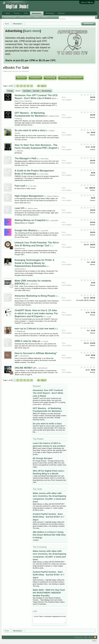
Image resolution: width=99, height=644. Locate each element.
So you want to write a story (30, 130)
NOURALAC (25, 356)
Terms (94, 641)
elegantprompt (20, 248)
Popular (10, 91)
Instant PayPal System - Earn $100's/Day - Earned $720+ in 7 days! (49, 517)
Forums (17, 13)
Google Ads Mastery (26, 230)
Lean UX (19, 208)
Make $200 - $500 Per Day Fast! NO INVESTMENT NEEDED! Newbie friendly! (49, 593)
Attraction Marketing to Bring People (35, 296)
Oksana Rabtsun (53, 196)
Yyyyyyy (45, 341)
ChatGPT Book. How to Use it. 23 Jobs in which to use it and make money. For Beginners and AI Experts (36, 313)
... (51, 17)
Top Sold (36, 91)
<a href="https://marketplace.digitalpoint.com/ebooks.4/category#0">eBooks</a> (49, 619)
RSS (95, 637)
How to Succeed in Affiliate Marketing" (36, 353)
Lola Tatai (33, 186)
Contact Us (78, 637)
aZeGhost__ (35, 284)
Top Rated (27, 91)
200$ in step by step (26, 341)
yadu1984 (55, 220)
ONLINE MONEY (24, 368)
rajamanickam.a (20, 269)
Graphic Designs (25, 17)
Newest (18, 91)
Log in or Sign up (87, 2)
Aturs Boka (45, 159)
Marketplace (37, 13)
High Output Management (29, 196)
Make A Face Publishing (23, 101)
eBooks (37, 17)
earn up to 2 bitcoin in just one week (35, 329)
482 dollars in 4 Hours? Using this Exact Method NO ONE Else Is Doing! (49, 535)
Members (61, 13)
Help (85, 637)
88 (39, 86)
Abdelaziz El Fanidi (21, 299)
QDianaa (20, 151)
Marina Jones (33, 208)
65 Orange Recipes (43, 458)
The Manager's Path (26, 158)
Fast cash (20, 186)
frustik (49, 317)
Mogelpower (21, 331)
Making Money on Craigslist (30, 220)
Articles (45, 17)
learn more (32, 31)
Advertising (50, 13)
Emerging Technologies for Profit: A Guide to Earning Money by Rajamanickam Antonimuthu (34, 263)
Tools (26, 13)
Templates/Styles (10, 17)
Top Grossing (46, 91)
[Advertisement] (48, 6)
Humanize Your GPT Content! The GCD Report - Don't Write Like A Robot (48, 393)
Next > (44, 86)
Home (8, 13)
